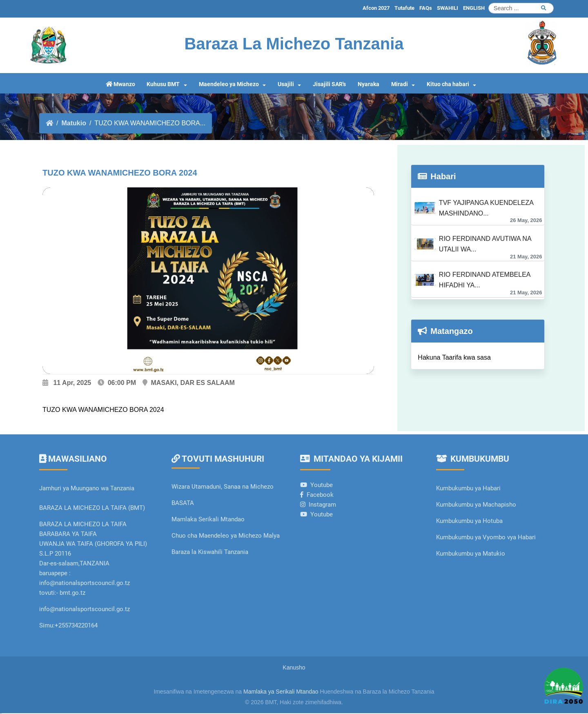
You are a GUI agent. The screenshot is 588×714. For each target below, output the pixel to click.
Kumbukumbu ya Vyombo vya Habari (486, 537)
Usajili (286, 84)
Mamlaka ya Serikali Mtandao (281, 692)
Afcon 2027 (376, 8)
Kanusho (294, 667)
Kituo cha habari (448, 84)
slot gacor (1, 713)
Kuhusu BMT (163, 84)
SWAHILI (448, 8)
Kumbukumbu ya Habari (468, 488)
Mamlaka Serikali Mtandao (208, 519)
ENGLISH (474, 8)
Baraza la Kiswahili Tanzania (210, 552)
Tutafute (404, 8)
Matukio (73, 123)
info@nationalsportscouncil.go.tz (85, 609)
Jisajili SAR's (329, 84)
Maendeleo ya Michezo (229, 84)
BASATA (183, 503)
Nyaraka (369, 84)
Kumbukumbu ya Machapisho (477, 505)
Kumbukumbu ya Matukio (471, 554)
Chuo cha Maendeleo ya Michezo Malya (226, 536)
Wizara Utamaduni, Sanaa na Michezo (223, 487)
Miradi (400, 84)
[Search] (521, 8)
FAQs (426, 8)
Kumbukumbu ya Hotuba (469, 521)
